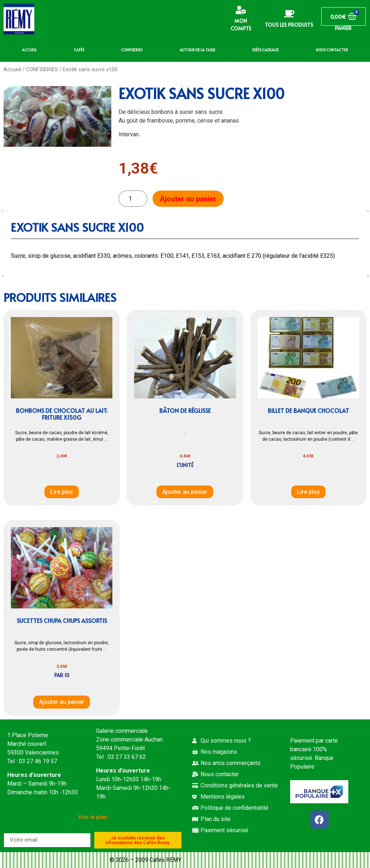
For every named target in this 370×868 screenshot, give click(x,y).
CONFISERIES (132, 50)
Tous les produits (289, 25)
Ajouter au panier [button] (185, 492)
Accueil (12, 69)
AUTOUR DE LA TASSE (197, 50)
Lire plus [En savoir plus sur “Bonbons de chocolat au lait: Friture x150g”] (62, 492)
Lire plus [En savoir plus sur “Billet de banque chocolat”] (308, 492)
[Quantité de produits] (133, 199)
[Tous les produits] (289, 14)
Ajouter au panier (188, 199)
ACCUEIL (29, 50)
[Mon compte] (241, 10)
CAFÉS (79, 50)
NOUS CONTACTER (332, 50)
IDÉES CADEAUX (265, 50)
